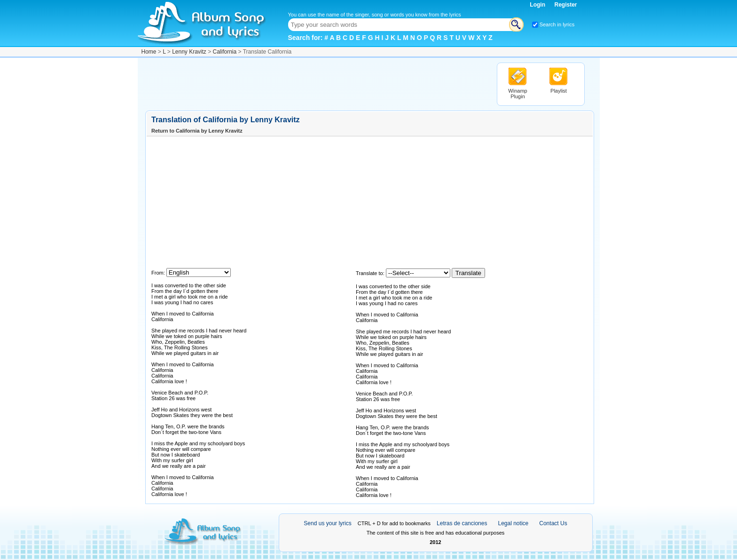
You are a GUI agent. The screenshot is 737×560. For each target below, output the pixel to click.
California (225, 52)
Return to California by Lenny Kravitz (197, 131)
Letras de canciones (462, 523)
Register (565, 5)
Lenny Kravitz (189, 52)
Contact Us (553, 523)
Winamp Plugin (517, 94)
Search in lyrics (557, 24)
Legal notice (514, 523)
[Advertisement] (316, 84)
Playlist (559, 91)
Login (538, 5)
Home (149, 52)
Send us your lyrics (327, 523)
